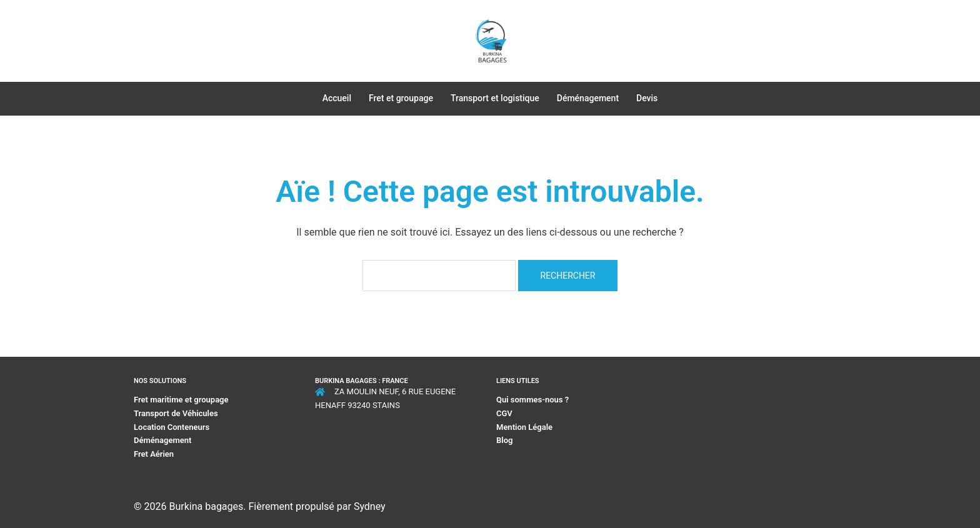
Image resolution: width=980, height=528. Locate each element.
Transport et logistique (495, 98)
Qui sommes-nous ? (533, 400)
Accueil (337, 98)
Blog (504, 440)
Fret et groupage (401, 98)
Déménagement (588, 98)
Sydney (370, 506)
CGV (504, 413)
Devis (647, 98)
